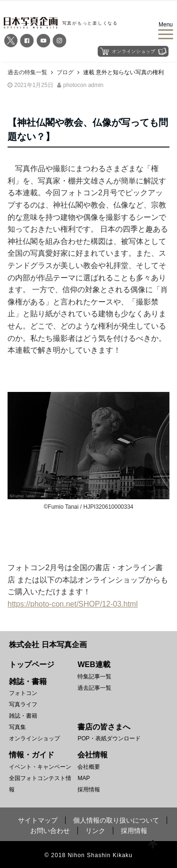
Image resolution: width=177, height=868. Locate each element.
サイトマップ (38, 820)
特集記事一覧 (94, 677)
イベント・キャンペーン (40, 767)
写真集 (17, 727)
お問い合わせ (50, 831)
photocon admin (83, 85)
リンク (95, 831)
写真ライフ (23, 704)
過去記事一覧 (94, 688)
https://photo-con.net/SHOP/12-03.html (73, 604)
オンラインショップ (34, 738)
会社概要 (89, 767)
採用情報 (89, 790)
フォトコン (23, 693)
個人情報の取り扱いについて (116, 820)
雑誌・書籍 (23, 716)
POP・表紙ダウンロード (109, 738)
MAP (84, 778)
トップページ (32, 664)
